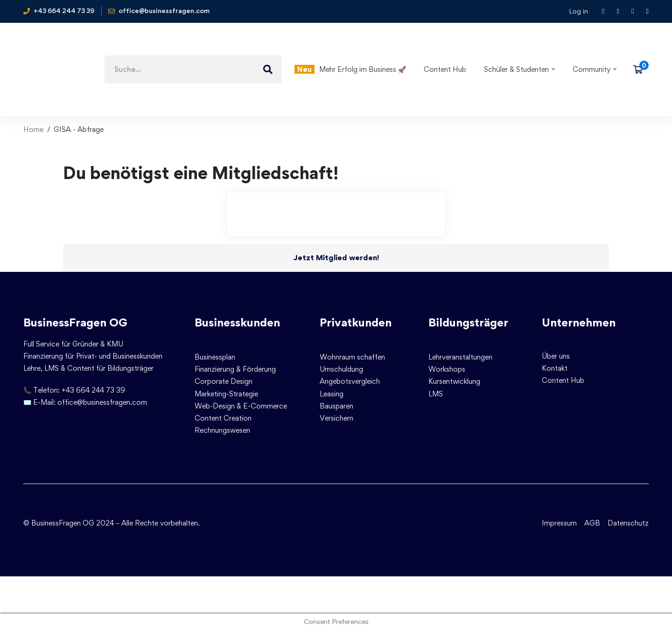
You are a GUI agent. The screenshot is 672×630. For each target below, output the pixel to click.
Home (33, 129)
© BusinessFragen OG (59, 523)
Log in (578, 11)
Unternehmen (579, 322)
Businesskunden (237, 322)
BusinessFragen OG (75, 322)
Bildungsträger (468, 322)
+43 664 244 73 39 (93, 390)
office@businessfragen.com (102, 402)
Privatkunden (356, 322)
